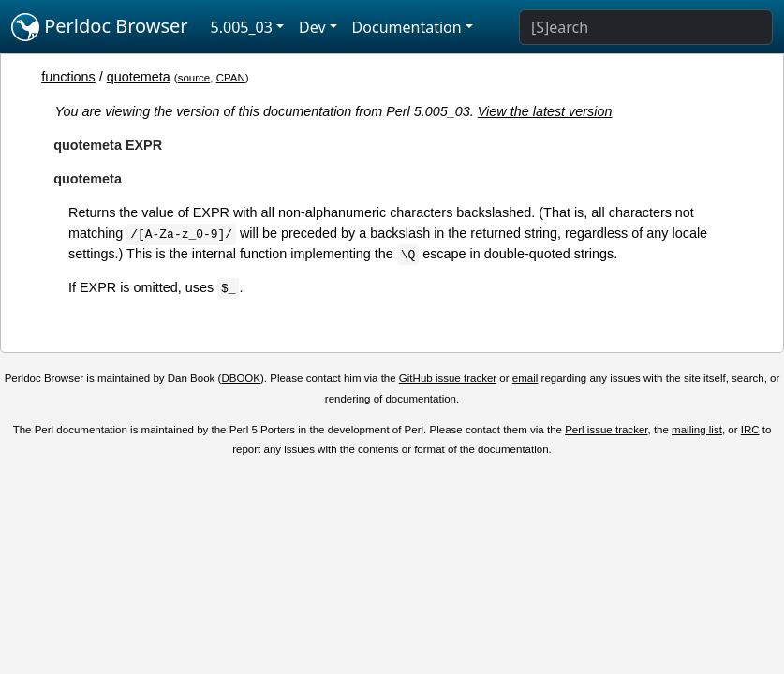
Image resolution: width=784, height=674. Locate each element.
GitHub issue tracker (448, 378)
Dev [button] (312, 27)
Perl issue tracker (606, 430)
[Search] (646, 27)
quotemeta (139, 77)
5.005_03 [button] (242, 27)
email (525, 378)
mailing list (697, 430)
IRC (750, 430)
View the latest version (545, 111)
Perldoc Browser (100, 27)
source (194, 78)
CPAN (231, 78)
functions (68, 77)
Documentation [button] (407, 27)
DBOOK (241, 378)
